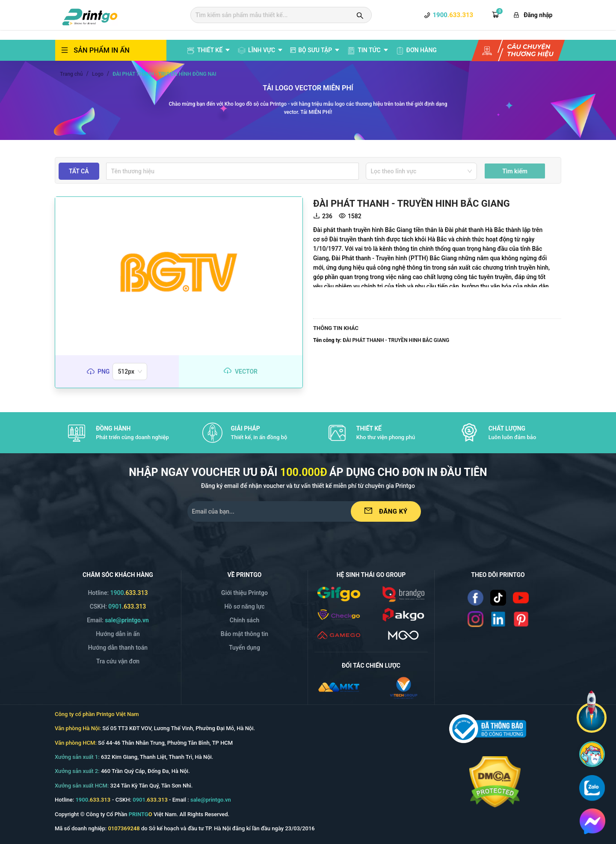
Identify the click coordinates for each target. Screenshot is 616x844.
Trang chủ (71, 74)
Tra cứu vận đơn (118, 661)
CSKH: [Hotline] (118, 606)
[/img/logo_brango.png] (403, 593)
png (104, 371)
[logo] (90, 16)
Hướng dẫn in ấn (118, 634)
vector (246, 371)
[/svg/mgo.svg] (403, 634)
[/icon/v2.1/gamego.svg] (339, 634)
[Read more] (475, 598)
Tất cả (79, 171)
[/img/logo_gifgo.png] (339, 593)
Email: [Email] (118, 620)
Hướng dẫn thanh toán (118, 648)
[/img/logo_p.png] (403, 614)
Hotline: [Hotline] (118, 593)
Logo (98, 74)
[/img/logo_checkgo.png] (339, 614)
